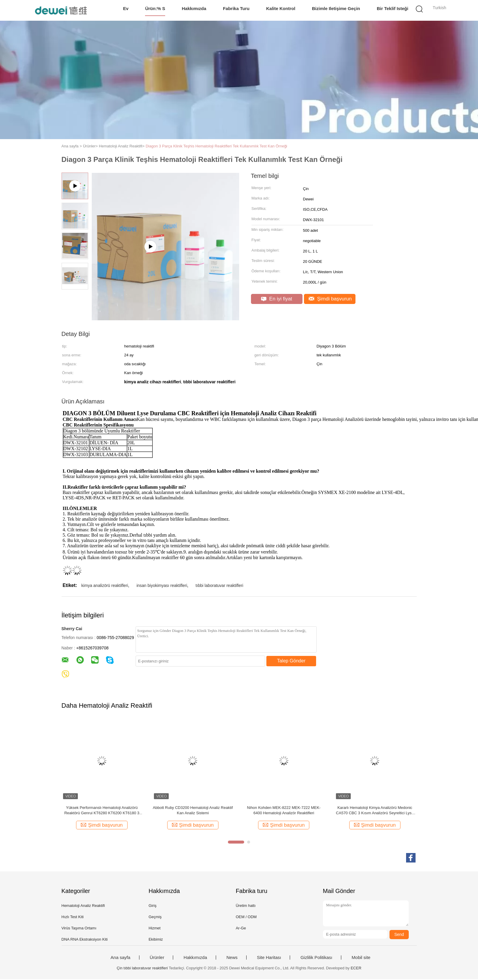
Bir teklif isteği (392, 8)
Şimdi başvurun (330, 299)
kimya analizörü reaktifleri (105, 586)
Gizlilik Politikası (316, 958)
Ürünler (157, 958)
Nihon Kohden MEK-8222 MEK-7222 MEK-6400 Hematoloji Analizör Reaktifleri (284, 811)
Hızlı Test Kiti (73, 918)
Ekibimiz (156, 940)
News (232, 958)
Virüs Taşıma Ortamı (79, 929)
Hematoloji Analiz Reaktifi (83, 906)
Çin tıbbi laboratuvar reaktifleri (142, 969)
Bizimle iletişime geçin (336, 8)
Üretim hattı (246, 906)
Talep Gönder (291, 662)
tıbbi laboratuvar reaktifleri (219, 586)
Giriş (153, 906)
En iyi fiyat (277, 299)
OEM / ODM (246, 918)
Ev (126, 8)
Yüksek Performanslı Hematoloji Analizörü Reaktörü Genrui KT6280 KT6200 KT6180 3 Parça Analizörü (102, 811)
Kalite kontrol (281, 8)
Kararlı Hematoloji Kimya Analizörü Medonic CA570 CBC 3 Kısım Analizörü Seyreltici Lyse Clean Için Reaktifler (375, 811)
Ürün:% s (155, 8)
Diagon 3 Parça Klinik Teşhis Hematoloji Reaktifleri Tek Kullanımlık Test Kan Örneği (216, 146)
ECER (356, 969)
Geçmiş (155, 918)
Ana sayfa (121, 958)
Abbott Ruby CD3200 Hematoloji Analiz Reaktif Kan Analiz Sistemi (193, 811)
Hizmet (154, 929)
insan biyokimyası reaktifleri (162, 586)
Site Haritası (269, 958)
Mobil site (361, 958)
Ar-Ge (241, 929)
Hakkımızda (194, 8)
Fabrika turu (236, 8)
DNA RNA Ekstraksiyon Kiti (85, 940)
